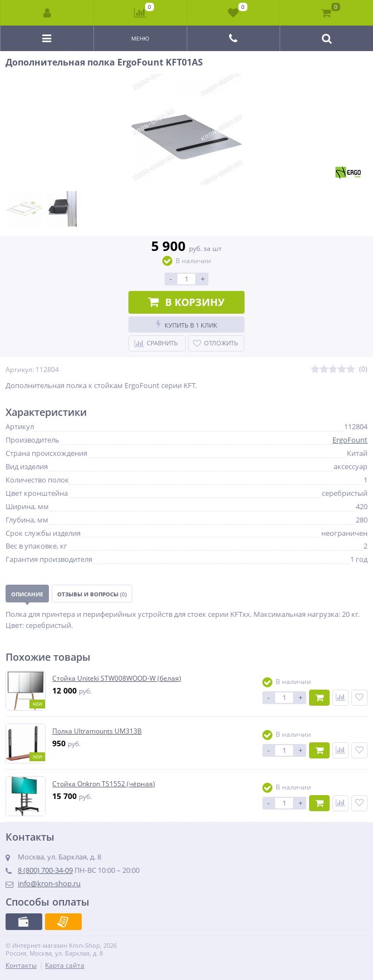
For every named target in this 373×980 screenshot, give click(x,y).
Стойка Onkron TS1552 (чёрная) (104, 784)
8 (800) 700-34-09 (45, 870)
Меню (140, 38)
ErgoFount (350, 440)
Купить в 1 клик (187, 325)
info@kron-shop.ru (49, 883)
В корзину (186, 302)
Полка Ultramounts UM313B (97, 731)
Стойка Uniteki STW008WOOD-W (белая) (117, 679)
